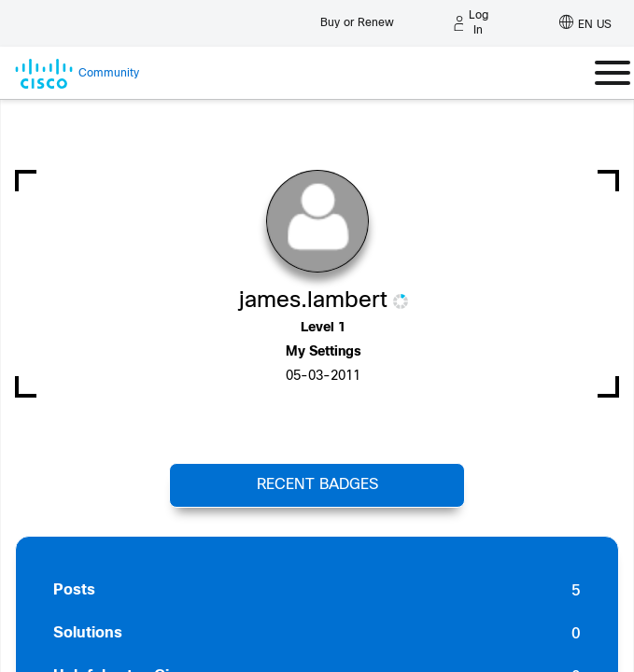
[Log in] (472, 23)
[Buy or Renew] (357, 18)
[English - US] (585, 23)
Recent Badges (317, 485)
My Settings (324, 352)
